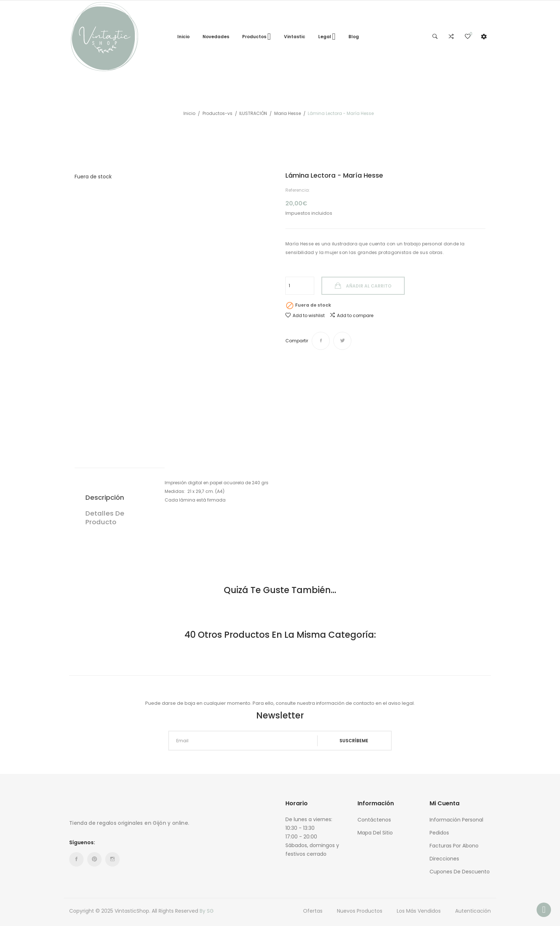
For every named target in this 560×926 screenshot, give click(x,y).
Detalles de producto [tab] (105, 518)
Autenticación (473, 911)
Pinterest (94, 859)
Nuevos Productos (360, 911)
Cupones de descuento (460, 872)
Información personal (456, 820)
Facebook (76, 859)
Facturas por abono (454, 846)
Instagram (112, 859)
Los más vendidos (419, 911)
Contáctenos (374, 820)
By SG (207, 911)
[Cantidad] (300, 286)
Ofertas (313, 911)
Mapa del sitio (375, 833)
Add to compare (352, 315)
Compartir (321, 341)
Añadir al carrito (368, 286)
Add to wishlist (305, 315)
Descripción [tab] (105, 497)
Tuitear (342, 341)
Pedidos (439, 833)
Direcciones (444, 859)
